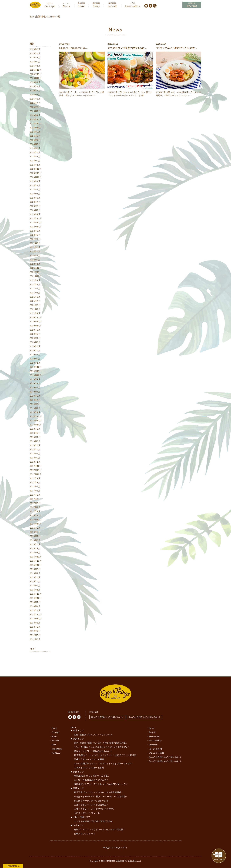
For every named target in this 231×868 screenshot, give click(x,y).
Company (153, 739)
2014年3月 (35, 611)
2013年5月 (35, 623)
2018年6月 (35, 442)
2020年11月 (36, 322)
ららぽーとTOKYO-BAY (116, 741)
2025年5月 (35, 99)
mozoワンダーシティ (118, 778)
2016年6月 (35, 541)
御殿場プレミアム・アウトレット (90, 778)
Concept (50, 6)
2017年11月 (36, 471)
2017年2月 (35, 508)
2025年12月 (36, 70)
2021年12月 (36, 268)
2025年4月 (35, 103)
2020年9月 (35, 330)
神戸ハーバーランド (106, 791)
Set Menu (56, 747)
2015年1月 (35, 590)
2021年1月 (35, 314)
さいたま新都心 (96, 741)
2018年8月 (35, 433)
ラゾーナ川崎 (80, 741)
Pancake (55, 735)
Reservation (132, 6)
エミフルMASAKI (82, 815)
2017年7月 (35, 487)
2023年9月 (35, 182)
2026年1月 (35, 66)
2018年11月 (36, 421)
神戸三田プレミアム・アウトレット (91, 787)
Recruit (112, 6)
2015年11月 (36, 561)
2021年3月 (35, 306)
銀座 (90, 737)
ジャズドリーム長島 (98, 770)
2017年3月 (35, 504)
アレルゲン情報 (157, 747)
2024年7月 (35, 141)
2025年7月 (35, 91)
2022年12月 (36, 219)
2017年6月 (35, 491)
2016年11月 (36, 520)
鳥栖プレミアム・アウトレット (89, 824)
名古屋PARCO (80, 770)
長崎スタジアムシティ (85, 828)
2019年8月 (35, 384)
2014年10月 (36, 598)
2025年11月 (36, 75)
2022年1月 (35, 264)
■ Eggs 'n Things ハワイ (115, 842)
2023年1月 (35, 215)
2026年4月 (35, 54)
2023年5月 (35, 198)
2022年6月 (35, 244)
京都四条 (122, 791)
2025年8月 (35, 87)
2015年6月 (35, 578)
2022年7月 (35, 240)
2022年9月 (35, 231)
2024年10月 (36, 128)
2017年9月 (35, 479)
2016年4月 (35, 545)
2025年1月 (35, 116)
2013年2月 (35, 627)
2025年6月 (35, 95)
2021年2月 (35, 310)
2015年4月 (35, 582)
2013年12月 (36, 615)
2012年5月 (35, 636)
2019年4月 (35, 400)
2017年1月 (35, 512)
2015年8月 (35, 570)
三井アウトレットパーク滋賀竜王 (90, 799)
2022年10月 (36, 227)
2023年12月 (36, 169)
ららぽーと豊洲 (96, 762)
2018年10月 (36, 425)
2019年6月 (35, 392)
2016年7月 (35, 537)
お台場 (83, 737)
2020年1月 (35, 363)
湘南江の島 (121, 737)
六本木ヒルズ (80, 762)
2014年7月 (35, 603)
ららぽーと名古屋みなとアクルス (90, 774)
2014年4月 (35, 607)
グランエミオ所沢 (113, 749)
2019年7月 (35, 388)
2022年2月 (35, 260)
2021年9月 (35, 281)
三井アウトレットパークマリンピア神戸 (94, 803)
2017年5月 (35, 495)
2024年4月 (35, 153)
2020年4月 (35, 351)
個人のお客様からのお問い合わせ (107, 711)
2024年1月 (35, 165)
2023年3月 (35, 207)
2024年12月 (36, 120)
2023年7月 (35, 190)
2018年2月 (35, 458)
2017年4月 (35, 499)
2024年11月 (36, 124)
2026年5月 (35, 50)
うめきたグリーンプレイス (87, 807)
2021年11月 (36, 273)
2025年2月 (35, 112)
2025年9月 (35, 83)
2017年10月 (36, 475)
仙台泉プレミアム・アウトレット (96, 729)
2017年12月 (36, 466)
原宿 (76, 737)
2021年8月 (35, 285)
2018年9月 (35, 429)
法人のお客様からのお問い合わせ (145, 711)
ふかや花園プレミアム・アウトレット (92, 758)
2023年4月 (35, 202)
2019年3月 (35, 405)
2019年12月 (36, 367)
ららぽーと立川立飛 (104, 737)
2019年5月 (35, 396)
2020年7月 (35, 339)
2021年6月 (35, 293)
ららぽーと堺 (102, 795)
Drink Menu (57, 743)
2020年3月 (35, 355)
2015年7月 (35, 574)
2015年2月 (35, 586)
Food (54, 739)
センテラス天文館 (115, 824)
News (96, 6)
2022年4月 (35, 252)
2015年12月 (36, 557)
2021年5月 (35, 297)
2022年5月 (35, 248)
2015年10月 (36, 565)
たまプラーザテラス (122, 758)
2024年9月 (35, 132)
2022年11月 (36, 223)
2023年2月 (35, 211)
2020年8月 (35, 334)
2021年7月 (35, 289)
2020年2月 (35, 359)
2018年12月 (36, 417)
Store (81, 6)
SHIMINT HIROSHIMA (102, 815)
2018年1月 (35, 462)
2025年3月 (35, 108)
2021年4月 (35, 301)
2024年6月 (35, 145)
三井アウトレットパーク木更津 (89, 754)
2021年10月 (36, 277)
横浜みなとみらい (102, 745)
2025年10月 (36, 79)
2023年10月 (36, 178)
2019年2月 (35, 409)
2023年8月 (35, 186)
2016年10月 (36, 524)
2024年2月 (35, 161)
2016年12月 (36, 516)
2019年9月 (35, 380)
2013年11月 (36, 619)
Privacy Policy (155, 735)
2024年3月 (35, 157)
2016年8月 (35, 532)
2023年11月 (36, 174)
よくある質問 (155, 743)
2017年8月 (35, 483)
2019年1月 (35, 413)
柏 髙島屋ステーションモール (88, 749)
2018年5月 (35, 446)
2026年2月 (35, 62)
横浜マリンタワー (83, 745)
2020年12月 (36, 318)
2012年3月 (35, 640)
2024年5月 (35, 149)
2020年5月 (35, 347)
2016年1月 (35, 553)
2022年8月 (35, 235)
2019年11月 (36, 372)
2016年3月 (35, 549)
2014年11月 (36, 594)
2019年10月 (36, 376)
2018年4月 (35, 450)
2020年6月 (35, 343)
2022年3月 (35, 256)
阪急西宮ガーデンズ (84, 795)
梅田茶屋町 (116, 787)
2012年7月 (35, 631)
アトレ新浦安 (130, 749)
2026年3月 (35, 58)
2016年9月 (35, 528)
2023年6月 (35, 194)
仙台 (76, 729)
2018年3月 (35, 454)
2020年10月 (36, 326)
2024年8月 (35, 136)
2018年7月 (35, 438)
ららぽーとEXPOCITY (84, 791)
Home (54, 722)
